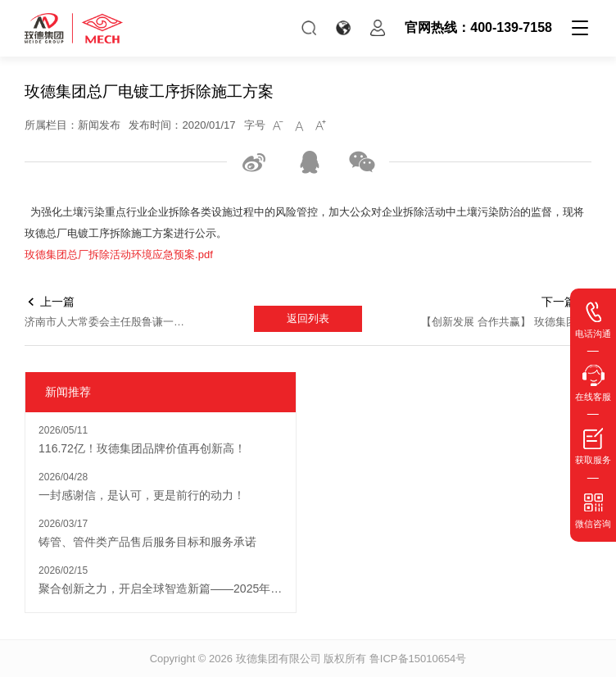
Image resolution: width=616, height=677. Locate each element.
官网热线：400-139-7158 (478, 27)
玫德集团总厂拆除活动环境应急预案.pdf (119, 254)
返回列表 (308, 318)
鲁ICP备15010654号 (418, 659)
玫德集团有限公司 (279, 659)
